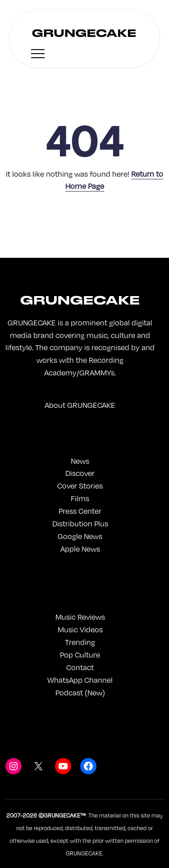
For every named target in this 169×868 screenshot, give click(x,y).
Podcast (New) (80, 692)
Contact (80, 667)
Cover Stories (80, 486)
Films (80, 498)
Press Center (80, 511)
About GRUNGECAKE (80, 405)
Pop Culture (80, 655)
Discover (80, 473)
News (80, 461)
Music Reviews (80, 617)
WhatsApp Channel (80, 680)
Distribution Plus (80, 523)
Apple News (80, 549)
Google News (80, 536)
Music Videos (80, 629)
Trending (80, 642)
